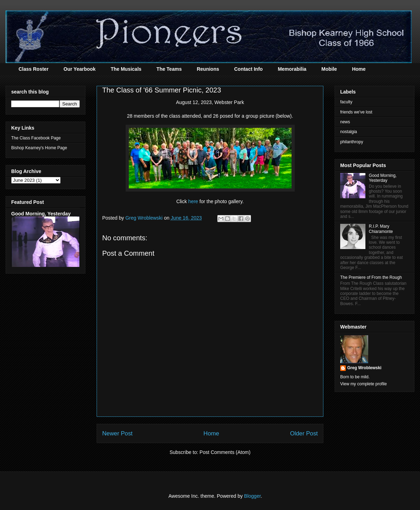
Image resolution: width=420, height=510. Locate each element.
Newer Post (117, 433)
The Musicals (126, 69)
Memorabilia (292, 69)
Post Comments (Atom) (225, 452)
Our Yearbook (80, 69)
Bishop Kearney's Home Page (39, 148)
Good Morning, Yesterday (41, 214)
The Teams (169, 69)
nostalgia (349, 132)
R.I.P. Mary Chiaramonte (381, 229)
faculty (346, 102)
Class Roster (34, 69)
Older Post (304, 433)
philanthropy (352, 142)
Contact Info (248, 69)
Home (359, 69)
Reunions (208, 69)
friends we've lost (356, 112)
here (193, 201)
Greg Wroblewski (364, 368)
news (345, 122)
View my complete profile (363, 384)
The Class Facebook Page (36, 138)
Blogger (252, 496)
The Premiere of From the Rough (371, 277)
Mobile (329, 69)
